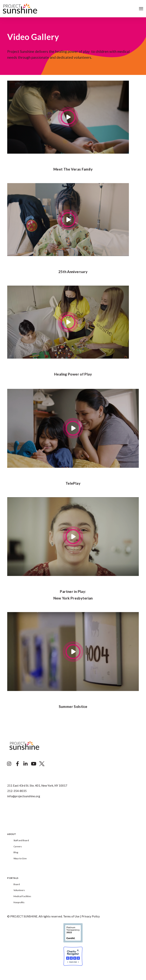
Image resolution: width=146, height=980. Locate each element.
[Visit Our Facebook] (17, 764)
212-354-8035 (17, 791)
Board (17, 884)
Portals (13, 878)
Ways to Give (20, 858)
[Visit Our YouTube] (34, 764)
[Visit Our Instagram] (9, 764)
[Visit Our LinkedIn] (25, 764)
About (12, 834)
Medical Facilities (22, 896)
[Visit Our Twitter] (42, 764)
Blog (16, 852)
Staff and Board (21, 840)
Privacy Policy (91, 916)
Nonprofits (19, 902)
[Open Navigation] (141, 9)
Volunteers (19, 890)
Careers (18, 846)
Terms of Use (71, 916)
